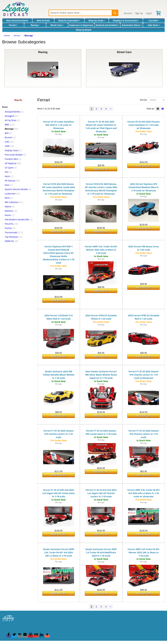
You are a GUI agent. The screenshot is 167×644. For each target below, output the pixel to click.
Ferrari (13, 25)
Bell (7, 133)
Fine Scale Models (14, 155)
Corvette (154, 21)
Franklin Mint (11, 159)
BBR (7, 125)
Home (7, 35)
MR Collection (12, 202)
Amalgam (10, 116)
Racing (35, 25)
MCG (7, 198)
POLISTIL (9, 224)
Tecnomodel (11, 232)
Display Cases (12, 150)
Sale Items (154, 25)
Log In (149, 13)
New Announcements (17, 21)
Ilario (7, 176)
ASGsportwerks (13, 112)
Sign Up (139, 13)
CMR (7, 146)
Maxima (9, 211)
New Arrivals (43, 21)
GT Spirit (9, 168)
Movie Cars (57, 25)
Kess (7, 185)
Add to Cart (58, 166)
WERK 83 (9, 241)
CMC (7, 142)
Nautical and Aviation (107, 25)
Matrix (8, 207)
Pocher (8, 228)
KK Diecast (10, 181)
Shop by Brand (84, 30)
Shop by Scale (97, 21)
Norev (8, 215)
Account (128, 13)
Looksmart (10, 194)
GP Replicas (11, 163)
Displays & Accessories (126, 21)
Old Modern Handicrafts (17, 219)
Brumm (9, 137)
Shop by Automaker (69, 21)
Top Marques (11, 237)
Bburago (29, 35)
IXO (7, 172)
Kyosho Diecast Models (16, 189)
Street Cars (124, 68)
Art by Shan (11, 120)
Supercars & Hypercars (81, 25)
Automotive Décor (132, 25)
